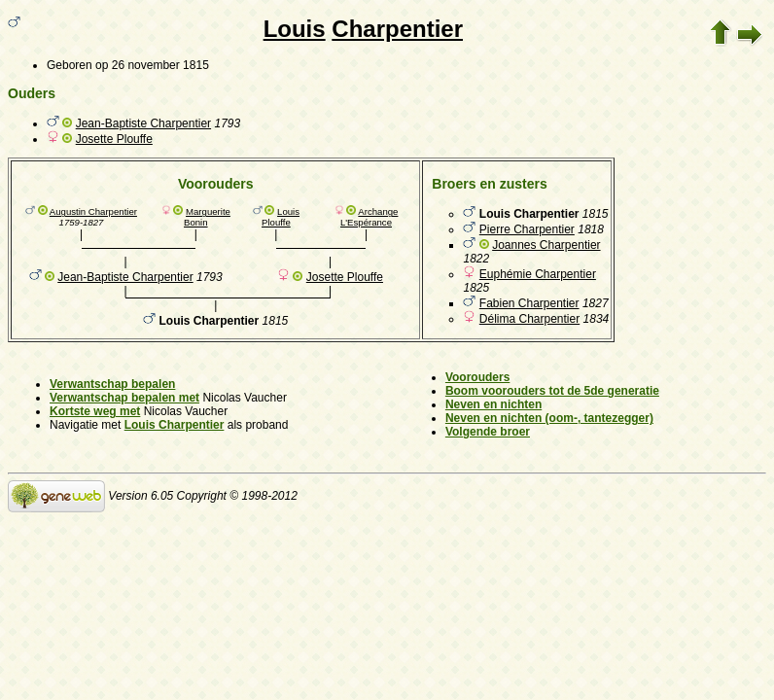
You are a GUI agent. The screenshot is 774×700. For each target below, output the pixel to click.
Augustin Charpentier (93, 211)
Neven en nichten (493, 404)
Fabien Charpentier (529, 303)
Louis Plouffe (281, 217)
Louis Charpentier (175, 425)
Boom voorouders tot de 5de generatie (552, 391)
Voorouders (477, 377)
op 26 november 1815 (152, 65)
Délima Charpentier (529, 319)
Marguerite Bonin (207, 217)
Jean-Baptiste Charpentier (143, 123)
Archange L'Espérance (369, 217)
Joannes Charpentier (546, 245)
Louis (295, 29)
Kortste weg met (95, 411)
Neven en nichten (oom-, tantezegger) (549, 418)
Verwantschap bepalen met (124, 398)
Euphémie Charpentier (538, 274)
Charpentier (397, 29)
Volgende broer (488, 432)
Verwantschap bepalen (112, 384)
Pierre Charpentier (527, 229)
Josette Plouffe (114, 139)
